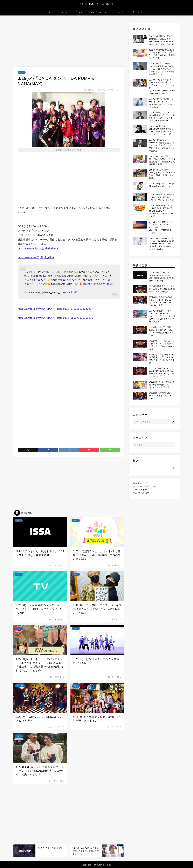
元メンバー (138, 12)
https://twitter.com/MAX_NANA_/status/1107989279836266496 (55, 318)
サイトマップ (140, 483)
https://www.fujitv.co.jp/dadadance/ (39, 248)
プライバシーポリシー (145, 486)
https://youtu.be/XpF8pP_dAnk (36, 257)
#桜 (41, 276)
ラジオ (79, 12)
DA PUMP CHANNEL (96, 4)
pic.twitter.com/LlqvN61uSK (98, 284)
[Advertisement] (69, 42)
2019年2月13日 (69, 292)
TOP (51, 12)
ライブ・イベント (99, 12)
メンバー (121, 12)
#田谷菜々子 (65, 280)
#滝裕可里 (35, 280)
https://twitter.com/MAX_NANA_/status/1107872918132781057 (55, 309)
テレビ (65, 12)
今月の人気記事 (141, 493)
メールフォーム (141, 489)
